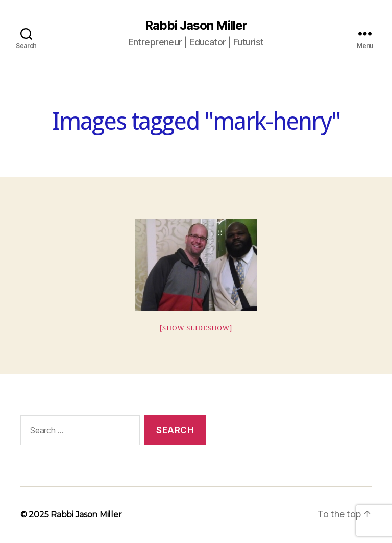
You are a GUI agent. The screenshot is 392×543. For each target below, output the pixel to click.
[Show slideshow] (196, 328)
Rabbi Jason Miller (196, 26)
